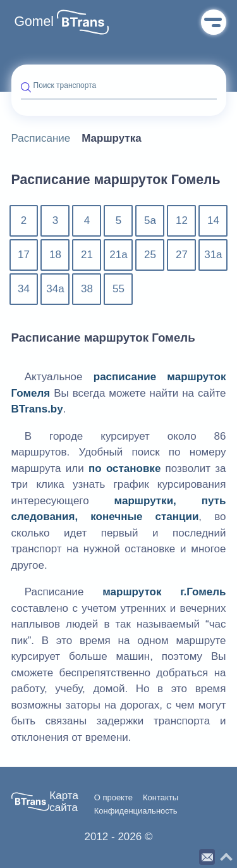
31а (213, 255)
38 (87, 289)
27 (182, 255)
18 (55, 255)
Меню (214, 22)
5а (150, 220)
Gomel (34, 22)
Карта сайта (64, 802)
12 (182, 220)
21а (118, 255)
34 (24, 289)
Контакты (161, 798)
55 (118, 289)
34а (55, 289)
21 (87, 255)
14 (213, 220)
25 (150, 255)
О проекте (113, 798)
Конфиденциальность (136, 811)
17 (24, 255)
